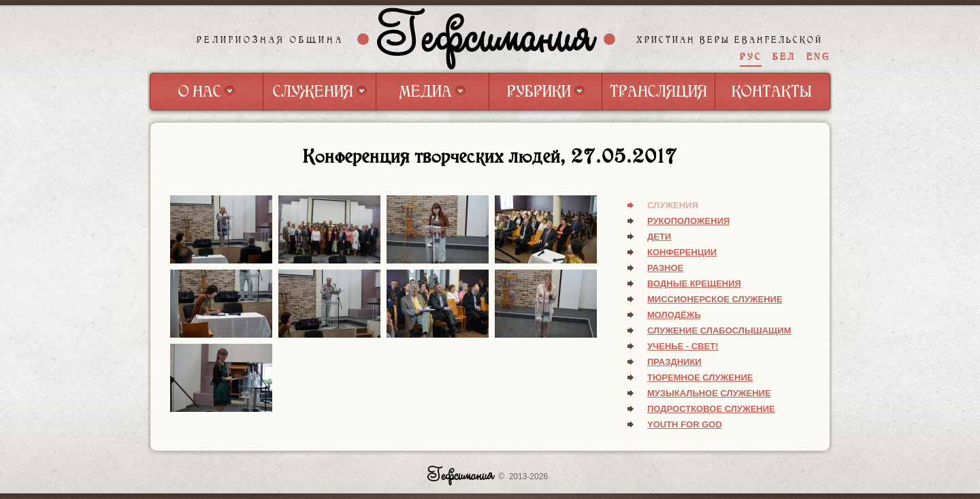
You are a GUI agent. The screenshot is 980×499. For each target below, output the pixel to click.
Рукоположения (688, 221)
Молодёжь (674, 315)
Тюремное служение (700, 377)
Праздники (674, 362)
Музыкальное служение (709, 393)
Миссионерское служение (715, 299)
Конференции (682, 252)
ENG (818, 57)
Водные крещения (694, 284)
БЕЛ (784, 57)
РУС (751, 57)
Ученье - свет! (683, 346)
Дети (659, 237)
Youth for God (685, 424)
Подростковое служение (711, 409)
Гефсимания (487, 39)
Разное (665, 268)
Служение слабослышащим (719, 331)
